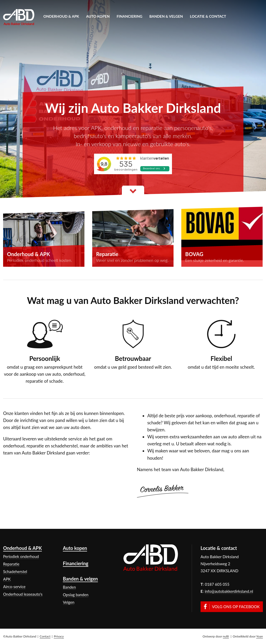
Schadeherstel (15, 571)
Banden (69, 587)
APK (7, 579)
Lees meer (133, 193)
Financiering (129, 16)
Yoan (260, 636)
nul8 (226, 636)
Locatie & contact (208, 16)
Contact (45, 636)
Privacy (59, 636)
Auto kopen (98, 16)
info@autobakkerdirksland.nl (229, 591)
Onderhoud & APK (61, 16)
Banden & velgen (166, 16)
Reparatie (11, 564)
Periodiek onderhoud (21, 556)
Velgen (69, 602)
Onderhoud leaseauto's (23, 594)
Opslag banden (76, 595)
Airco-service (14, 587)
